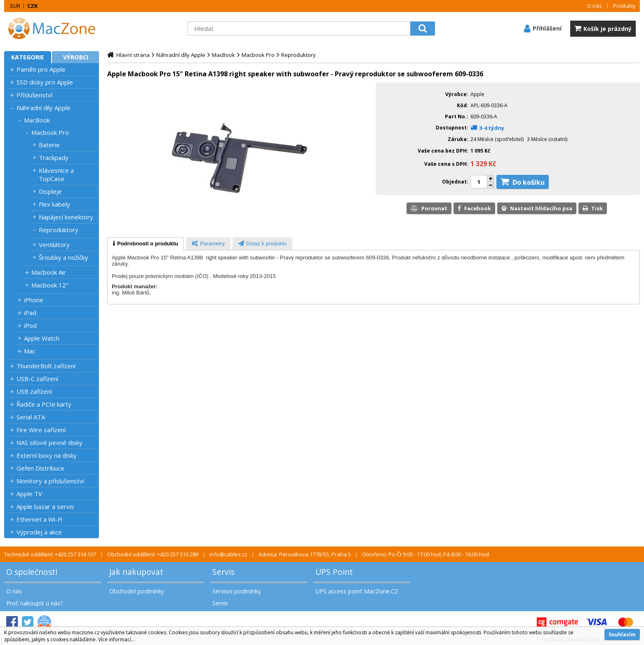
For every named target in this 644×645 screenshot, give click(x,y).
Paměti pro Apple (41, 69)
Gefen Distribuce (40, 468)
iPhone (34, 300)
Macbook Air (49, 272)
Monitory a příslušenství (50, 481)
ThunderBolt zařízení (46, 366)
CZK (32, 6)
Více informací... (116, 639)
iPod (30, 325)
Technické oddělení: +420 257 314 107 (50, 554)
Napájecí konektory (66, 217)
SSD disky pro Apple (45, 82)
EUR (15, 6)
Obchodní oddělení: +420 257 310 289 (153, 554)
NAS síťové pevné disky (49, 443)
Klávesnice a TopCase (56, 174)
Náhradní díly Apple (43, 108)
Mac (30, 351)
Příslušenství (34, 95)
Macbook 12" (50, 285)
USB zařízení (34, 391)
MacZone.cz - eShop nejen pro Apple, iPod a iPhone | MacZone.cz (56, 28)
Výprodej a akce (39, 532)
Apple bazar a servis (45, 506)
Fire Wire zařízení (41, 430)
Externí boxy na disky (47, 455)
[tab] (146, 244)
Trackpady (54, 158)
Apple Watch (42, 338)
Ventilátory (54, 245)
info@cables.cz (228, 554)
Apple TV (29, 494)
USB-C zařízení (37, 379)
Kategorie (28, 57)
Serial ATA (31, 417)
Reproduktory (59, 230)
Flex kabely (54, 204)
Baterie (49, 145)
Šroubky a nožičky (63, 257)
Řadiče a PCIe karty (44, 404)
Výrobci (76, 57)
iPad (30, 313)
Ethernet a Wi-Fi (39, 519)
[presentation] (146, 244)
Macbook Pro (50, 132)
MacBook (37, 120)
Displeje (50, 191)
